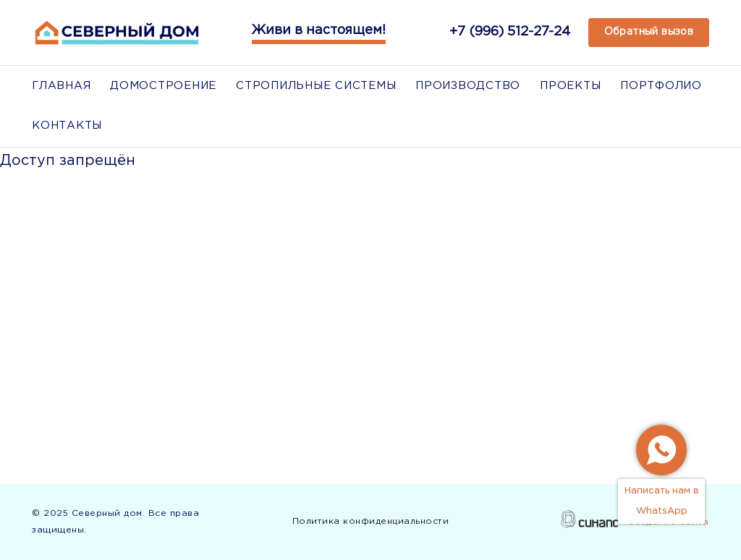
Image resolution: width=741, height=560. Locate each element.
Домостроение (163, 86)
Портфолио (661, 86)
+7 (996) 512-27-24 (510, 32)
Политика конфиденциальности (371, 523)
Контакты (67, 126)
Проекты (570, 86)
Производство (468, 86)
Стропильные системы (316, 86)
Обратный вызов (649, 32)
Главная (61, 86)
